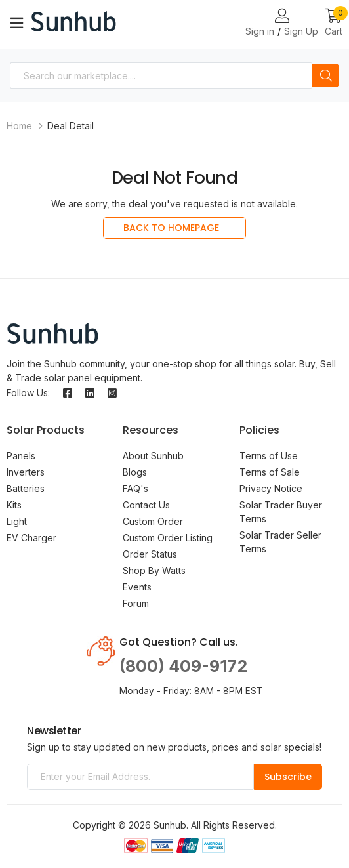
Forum (136, 603)
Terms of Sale (270, 472)
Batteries (26, 488)
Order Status (150, 554)
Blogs (135, 472)
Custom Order (153, 521)
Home (19, 126)
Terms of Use (269, 456)
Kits (14, 505)
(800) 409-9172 (183, 666)
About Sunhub (153, 456)
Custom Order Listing (168, 538)
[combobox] (161, 75)
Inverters (26, 472)
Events (137, 587)
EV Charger (31, 538)
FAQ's (135, 488)
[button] (334, 23)
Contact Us (146, 505)
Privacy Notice (271, 488)
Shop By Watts (154, 570)
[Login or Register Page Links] (282, 16)
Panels (21, 456)
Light (17, 521)
